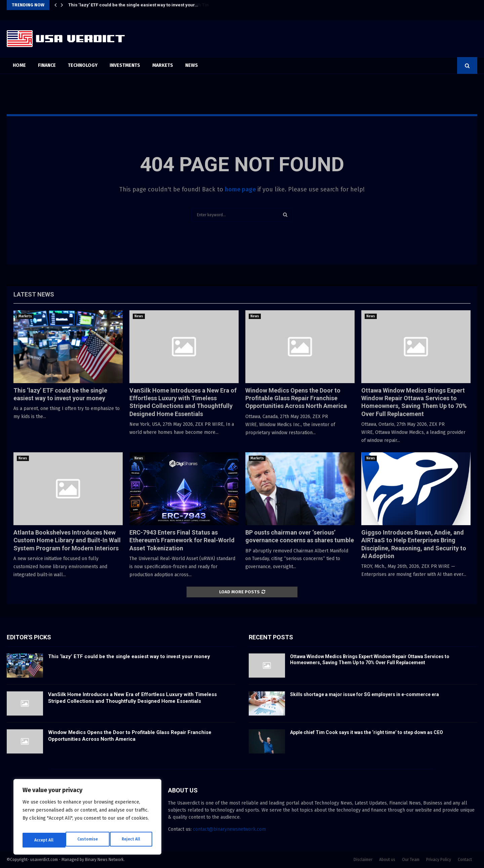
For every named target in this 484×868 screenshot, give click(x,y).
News (192, 65)
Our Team (411, 860)
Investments (125, 65)
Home (19, 65)
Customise (44, 840)
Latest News (34, 294)
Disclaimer (363, 860)
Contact (465, 860)
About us (387, 860)
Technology (83, 65)
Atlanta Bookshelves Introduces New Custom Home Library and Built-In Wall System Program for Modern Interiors (67, 540)
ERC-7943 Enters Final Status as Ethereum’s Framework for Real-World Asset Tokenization (182, 540)
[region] (87, 819)
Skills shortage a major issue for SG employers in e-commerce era (365, 694)
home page (240, 189)
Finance (47, 65)
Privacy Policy (439, 860)
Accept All (132, 840)
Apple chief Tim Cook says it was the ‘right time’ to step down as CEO (367, 732)
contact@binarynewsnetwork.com (229, 829)
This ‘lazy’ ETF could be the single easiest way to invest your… (133, 5)
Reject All (88, 840)
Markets (163, 65)
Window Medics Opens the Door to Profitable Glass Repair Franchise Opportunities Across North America (296, 398)
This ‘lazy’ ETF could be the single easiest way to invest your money (129, 656)
